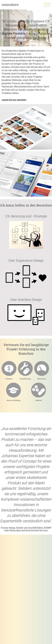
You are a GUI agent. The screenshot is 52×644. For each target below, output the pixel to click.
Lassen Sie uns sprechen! (14, 100)
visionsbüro (10, 5)
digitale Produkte (14, 33)
